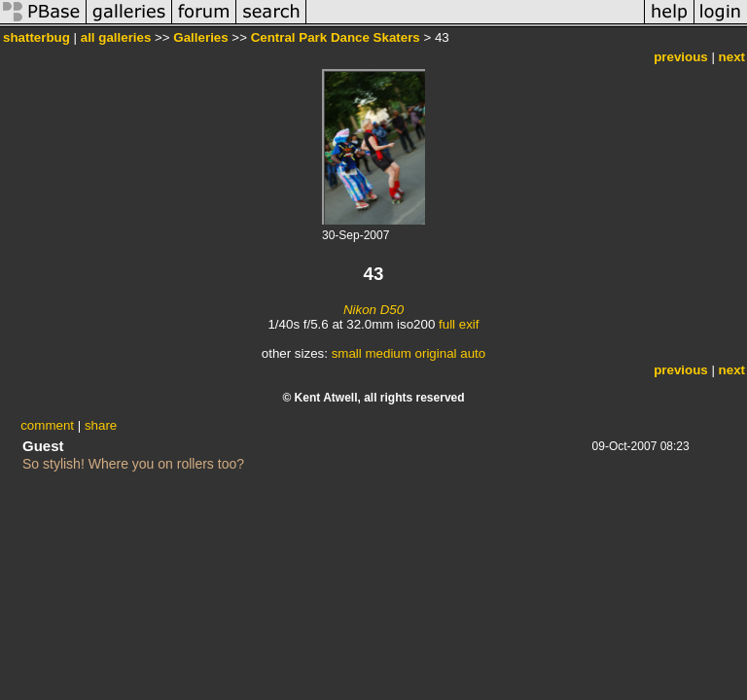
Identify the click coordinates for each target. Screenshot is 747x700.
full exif (459, 324)
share (101, 425)
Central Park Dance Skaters (336, 37)
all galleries (116, 37)
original (436, 353)
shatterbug (36, 37)
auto (473, 353)
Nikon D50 (373, 310)
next (732, 57)
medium (388, 353)
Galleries (200, 37)
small (347, 353)
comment (47, 425)
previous (681, 57)
